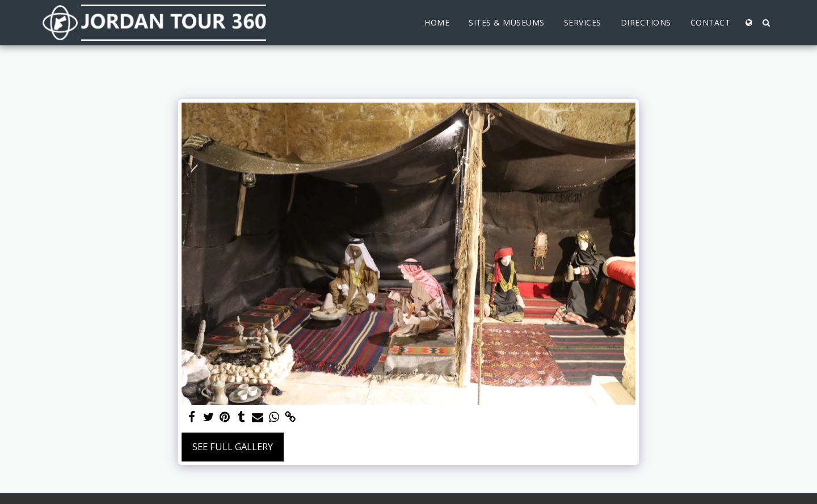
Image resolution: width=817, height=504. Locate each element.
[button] (766, 23)
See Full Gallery (233, 446)
